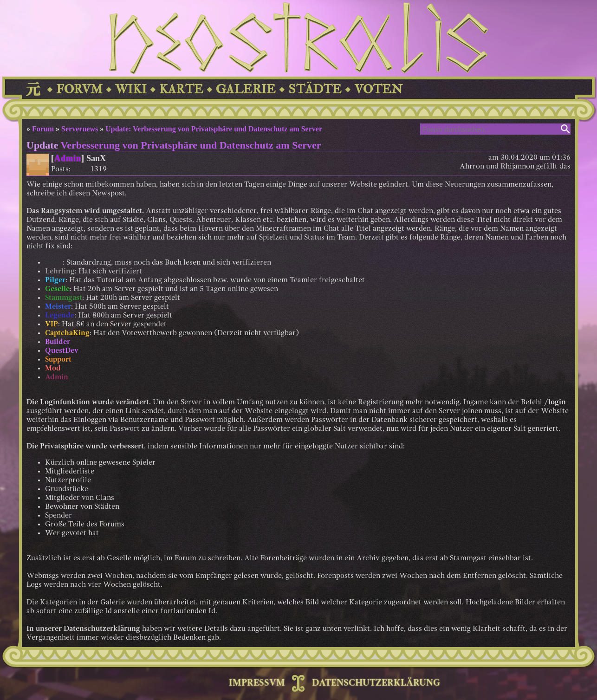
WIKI (131, 89)
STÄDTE (315, 89)
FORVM (79, 89)
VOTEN (378, 89)
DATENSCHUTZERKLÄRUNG (376, 683)
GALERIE (246, 89)
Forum (43, 129)
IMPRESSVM (257, 683)
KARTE (181, 89)
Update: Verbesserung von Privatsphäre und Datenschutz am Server (214, 129)
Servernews (80, 129)
